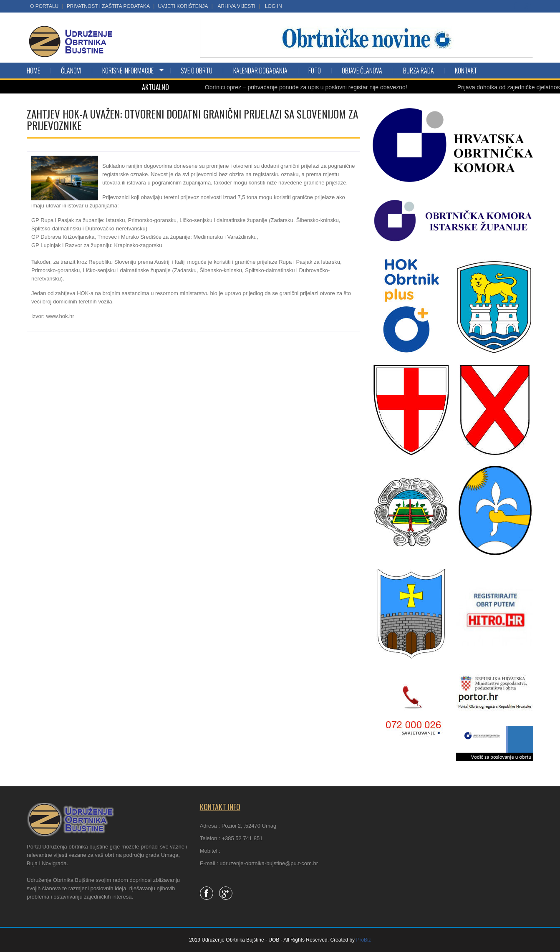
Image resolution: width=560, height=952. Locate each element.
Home (33, 71)
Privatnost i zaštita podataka (108, 6)
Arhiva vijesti (236, 6)
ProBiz (363, 940)
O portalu (44, 6)
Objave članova (362, 71)
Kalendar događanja (260, 71)
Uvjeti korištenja (183, 6)
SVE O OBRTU (197, 71)
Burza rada (419, 71)
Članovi (71, 71)
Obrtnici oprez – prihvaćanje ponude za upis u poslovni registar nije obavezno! (316, 87)
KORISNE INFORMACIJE (128, 71)
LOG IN (274, 6)
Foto (315, 71)
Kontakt (466, 71)
